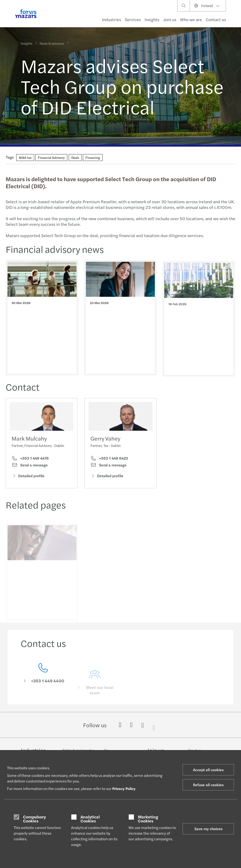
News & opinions (52, 40)
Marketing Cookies (148, 819)
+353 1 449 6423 (109, 465)
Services (133, 19)
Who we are (191, 19)
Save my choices (208, 829)
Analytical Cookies (90, 819)
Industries (111, 19)
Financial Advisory (51, 157)
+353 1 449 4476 (30, 459)
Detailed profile (28, 477)
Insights (152, 19)
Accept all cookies (208, 770)
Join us (170, 19)
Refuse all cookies (208, 785)
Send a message (30, 466)
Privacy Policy (124, 788)
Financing (93, 157)
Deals (75, 157)
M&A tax (25, 157)
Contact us (216, 19)
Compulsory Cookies (34, 819)
